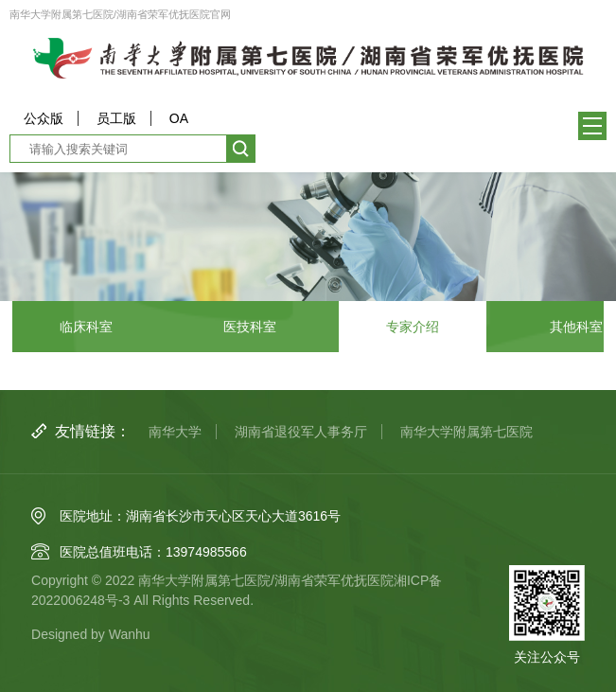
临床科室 (86, 327)
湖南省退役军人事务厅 (301, 432)
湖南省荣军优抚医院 (334, 580)
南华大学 (175, 432)
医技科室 (250, 327)
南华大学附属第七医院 (466, 432)
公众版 (44, 118)
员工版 (116, 118)
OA (179, 118)
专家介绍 (413, 327)
